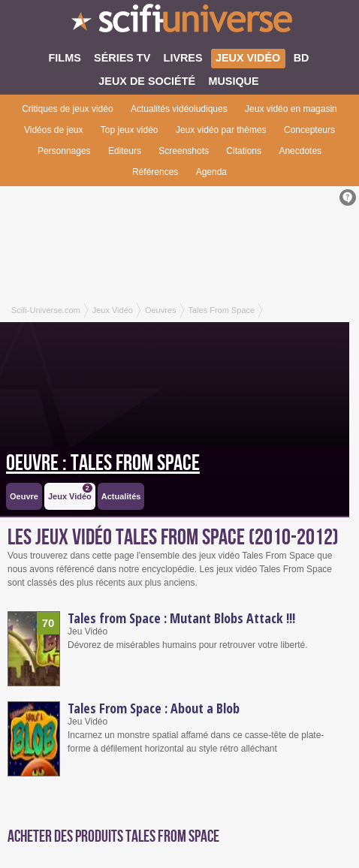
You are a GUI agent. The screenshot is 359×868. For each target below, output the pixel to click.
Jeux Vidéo (70, 492)
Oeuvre (24, 496)
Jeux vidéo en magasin (291, 109)
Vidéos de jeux (54, 130)
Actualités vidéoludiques (179, 109)
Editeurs (125, 151)
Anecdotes (300, 151)
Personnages (64, 151)
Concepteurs (309, 130)
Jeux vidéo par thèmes (221, 130)
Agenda (211, 172)
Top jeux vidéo (130, 130)
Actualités (121, 496)
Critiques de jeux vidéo (67, 109)
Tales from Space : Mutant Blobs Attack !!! (181, 618)
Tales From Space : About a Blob (154, 708)
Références (155, 172)
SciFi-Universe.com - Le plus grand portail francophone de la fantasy (179, 23)
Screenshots (184, 151)
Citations (244, 151)
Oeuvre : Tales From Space (103, 463)
